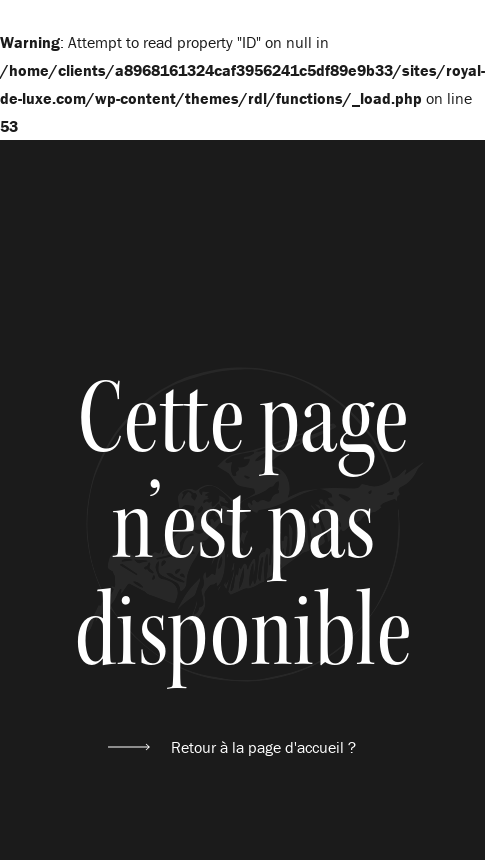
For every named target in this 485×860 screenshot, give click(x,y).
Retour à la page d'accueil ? (263, 747)
